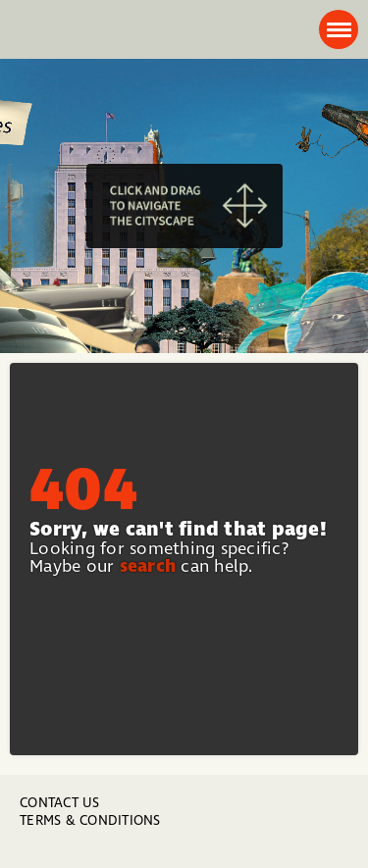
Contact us (60, 803)
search (148, 566)
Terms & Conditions (90, 820)
